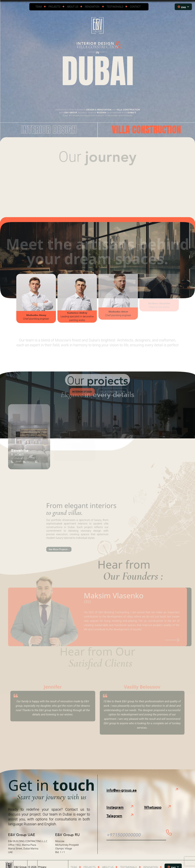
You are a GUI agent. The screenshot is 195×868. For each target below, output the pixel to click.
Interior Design (49, 130)
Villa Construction (146, 130)
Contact (134, 8)
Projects (56, 8)
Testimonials (114, 8)
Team (40, 8)
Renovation (92, 8)
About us (73, 8)
